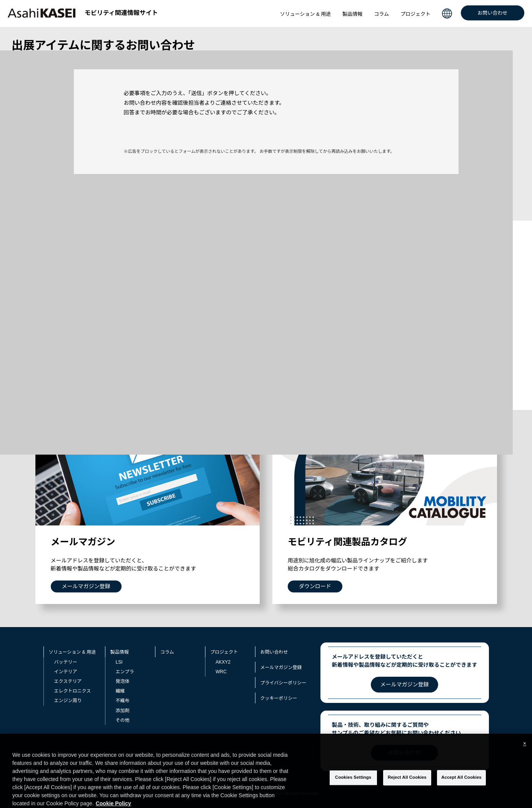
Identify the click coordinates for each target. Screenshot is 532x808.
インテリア (66, 672)
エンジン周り (68, 701)
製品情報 (352, 14)
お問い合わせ (492, 13)
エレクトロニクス (73, 691)
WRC (221, 672)
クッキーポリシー (279, 698)
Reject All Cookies (407, 788)
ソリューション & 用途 (306, 14)
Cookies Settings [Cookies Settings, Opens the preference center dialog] (353, 788)
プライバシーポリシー (284, 683)
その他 (123, 720)
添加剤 (123, 711)
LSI (119, 662)
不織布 (123, 701)
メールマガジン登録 (281, 667)
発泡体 (123, 681)
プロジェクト (415, 14)
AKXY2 (223, 662)
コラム (381, 14)
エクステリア (68, 681)
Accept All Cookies (461, 788)
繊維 (120, 691)
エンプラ (125, 672)
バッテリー (66, 662)
